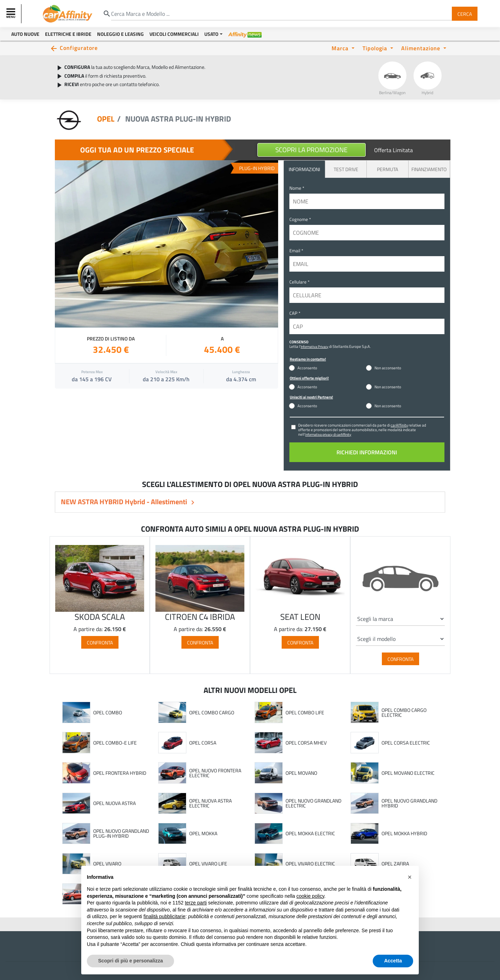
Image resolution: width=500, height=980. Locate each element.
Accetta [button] (393, 961)
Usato (211, 34)
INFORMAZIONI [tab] (304, 169)
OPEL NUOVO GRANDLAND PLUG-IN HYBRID (121, 833)
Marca (341, 48)
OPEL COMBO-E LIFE (115, 743)
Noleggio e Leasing (120, 34)
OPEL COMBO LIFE (305, 713)
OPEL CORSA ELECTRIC (406, 743)
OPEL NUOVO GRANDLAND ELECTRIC (313, 803)
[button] (410, 877)
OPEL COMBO (108, 713)
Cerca (465, 14)
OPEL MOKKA (203, 833)
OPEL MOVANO (301, 773)
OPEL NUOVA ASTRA (114, 803)
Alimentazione (422, 48)
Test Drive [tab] (346, 169)
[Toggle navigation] (12, 14)
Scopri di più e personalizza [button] (130, 961)
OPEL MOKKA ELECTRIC (310, 833)
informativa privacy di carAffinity (328, 434)
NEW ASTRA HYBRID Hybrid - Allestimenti (125, 502)
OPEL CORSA (203, 743)
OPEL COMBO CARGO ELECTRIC (404, 712)
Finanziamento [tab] (429, 169)
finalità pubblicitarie (164, 916)
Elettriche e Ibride (68, 34)
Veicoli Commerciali (174, 34)
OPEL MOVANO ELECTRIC (408, 773)
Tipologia (376, 48)
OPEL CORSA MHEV (306, 743)
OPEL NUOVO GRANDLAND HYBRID (409, 803)
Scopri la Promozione (312, 150)
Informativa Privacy (315, 346)
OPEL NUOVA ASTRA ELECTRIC (210, 803)
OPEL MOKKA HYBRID (404, 833)
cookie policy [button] (310, 896)
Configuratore (79, 48)
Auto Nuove (25, 34)
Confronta (100, 642)
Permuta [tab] (387, 169)
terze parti (196, 903)
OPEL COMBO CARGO (212, 713)
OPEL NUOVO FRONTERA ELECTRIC (215, 773)
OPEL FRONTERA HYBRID (120, 773)
